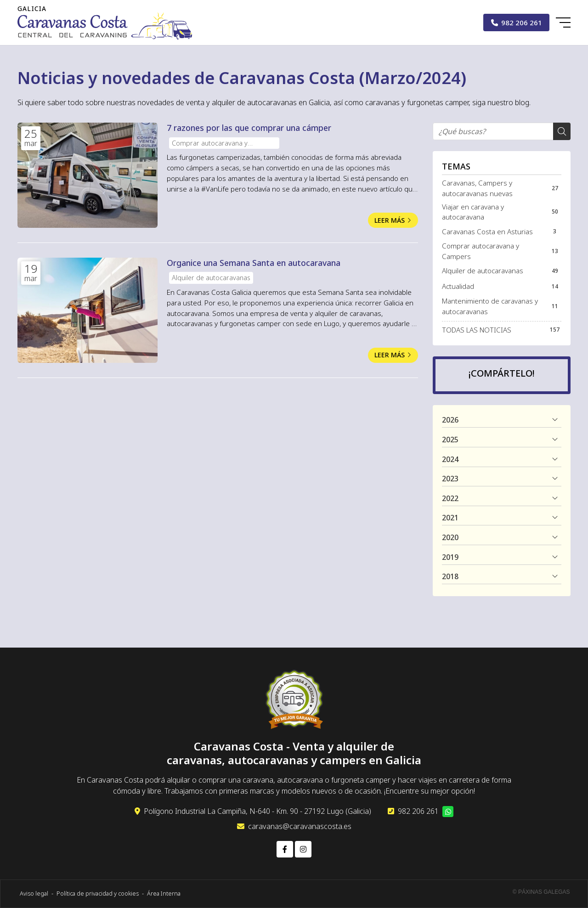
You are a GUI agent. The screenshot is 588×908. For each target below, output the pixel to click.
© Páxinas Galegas (541, 892)
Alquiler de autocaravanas (211, 278)
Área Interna (164, 893)
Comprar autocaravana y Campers (210, 144)
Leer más (390, 220)
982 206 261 (418, 811)
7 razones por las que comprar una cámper (249, 128)
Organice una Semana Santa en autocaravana (254, 263)
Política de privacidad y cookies (98, 893)
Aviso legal (34, 893)
